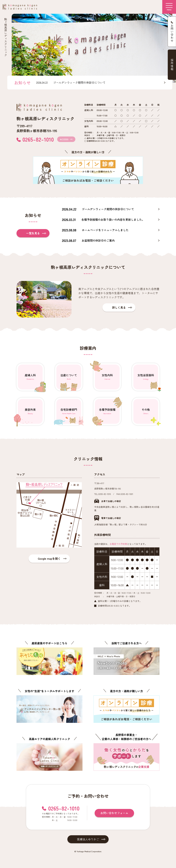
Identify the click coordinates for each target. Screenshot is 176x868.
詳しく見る (119, 307)
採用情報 (172, 65)
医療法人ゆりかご (88, 839)
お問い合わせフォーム (114, 813)
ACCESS (64, 139)
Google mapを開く (49, 559)
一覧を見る (33, 233)
